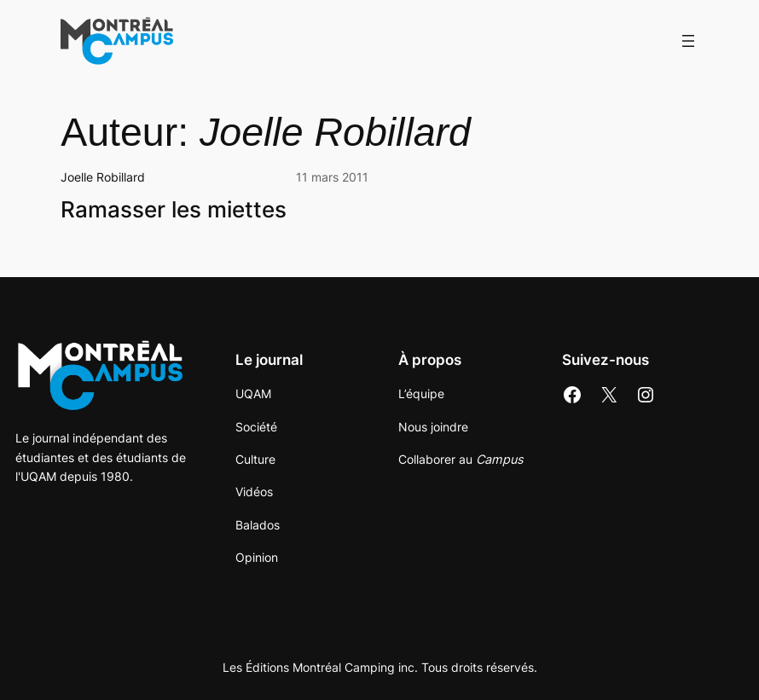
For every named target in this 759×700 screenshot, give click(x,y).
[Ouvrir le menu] (688, 41)
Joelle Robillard (103, 177)
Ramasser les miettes (174, 209)
